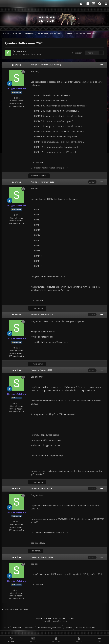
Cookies (71, 618)
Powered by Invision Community (54, 621)
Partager (77, 53)
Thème (48, 618)
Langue (38, 618)
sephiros (21, 51)
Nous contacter (59, 618)
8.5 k (17, 98)
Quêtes (39, 54)
